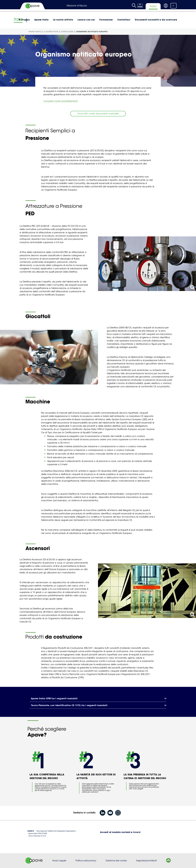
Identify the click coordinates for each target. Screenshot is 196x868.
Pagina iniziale (35, 32)
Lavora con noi (86, 20)
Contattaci (124, 20)
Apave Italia (41, 20)
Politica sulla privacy (86, 861)
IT (173, 6)
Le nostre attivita (63, 20)
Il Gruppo (24, 20)
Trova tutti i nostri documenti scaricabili (98, 114)
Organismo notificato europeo (92, 32)
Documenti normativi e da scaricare (156, 20)
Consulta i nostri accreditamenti (61, 101)
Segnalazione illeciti (146, 861)
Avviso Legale (59, 861)
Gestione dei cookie (116, 861)
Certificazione (67, 32)
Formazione (106, 20)
